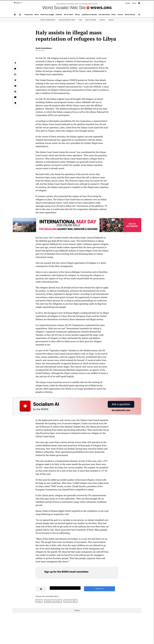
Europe (39, 601)
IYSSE (80, 20)
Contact (128, 3)
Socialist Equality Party (67, 20)
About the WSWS (91, 20)
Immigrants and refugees (53, 601)
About (134, 3)
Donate (111, 20)
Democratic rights (70, 601)
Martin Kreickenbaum (44, 48)
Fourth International (48, 20)
